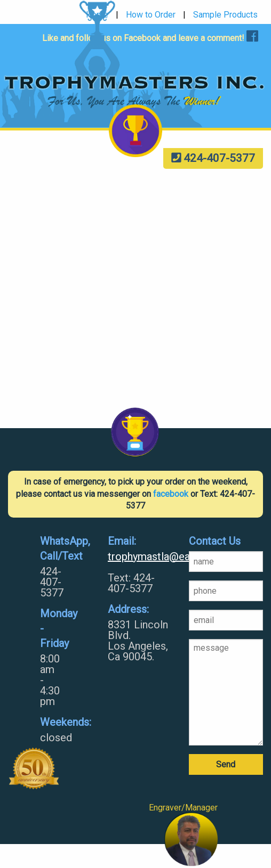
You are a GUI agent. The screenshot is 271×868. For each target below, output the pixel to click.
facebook (171, 494)
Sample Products (225, 15)
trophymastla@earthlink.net (140, 556)
